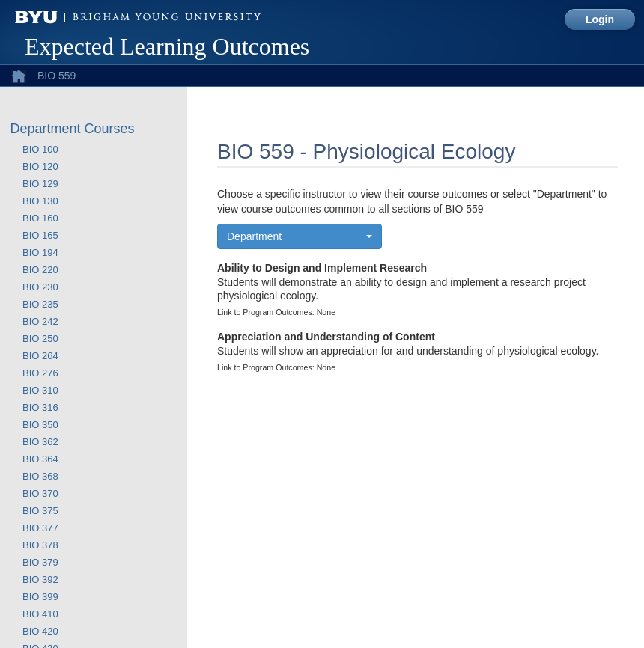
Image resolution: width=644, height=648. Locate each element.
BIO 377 (40, 528)
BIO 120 (40, 166)
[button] (300, 236)
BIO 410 (40, 614)
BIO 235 (40, 304)
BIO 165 (40, 235)
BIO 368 (40, 476)
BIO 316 (40, 407)
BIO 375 (40, 511)
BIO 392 (40, 580)
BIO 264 (40, 356)
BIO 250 (40, 339)
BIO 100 (40, 149)
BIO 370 (40, 493)
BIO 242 (40, 321)
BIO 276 (40, 373)
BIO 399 (40, 597)
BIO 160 (40, 218)
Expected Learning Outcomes (167, 46)
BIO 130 (40, 201)
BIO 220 (40, 270)
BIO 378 (40, 545)
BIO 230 (40, 287)
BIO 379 (40, 562)
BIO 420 (40, 631)
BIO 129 (40, 184)
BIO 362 (40, 442)
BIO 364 (40, 459)
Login (600, 19)
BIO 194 (40, 253)
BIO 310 (40, 390)
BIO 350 (40, 425)
